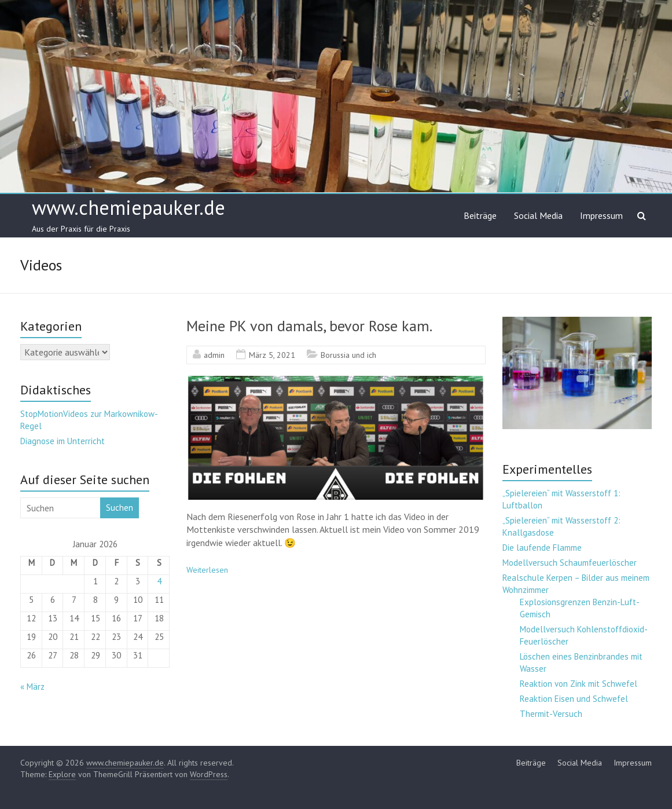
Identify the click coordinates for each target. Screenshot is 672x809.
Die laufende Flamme (542, 548)
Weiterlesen (207, 570)
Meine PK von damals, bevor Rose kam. (309, 326)
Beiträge (480, 215)
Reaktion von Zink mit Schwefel (579, 684)
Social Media (538, 215)
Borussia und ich (348, 355)
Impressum (601, 215)
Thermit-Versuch (551, 714)
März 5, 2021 (272, 355)
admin (214, 355)
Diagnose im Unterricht (63, 441)
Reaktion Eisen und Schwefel (574, 699)
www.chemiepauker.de (128, 207)
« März (32, 687)
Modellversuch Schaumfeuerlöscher (570, 563)
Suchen (120, 508)
